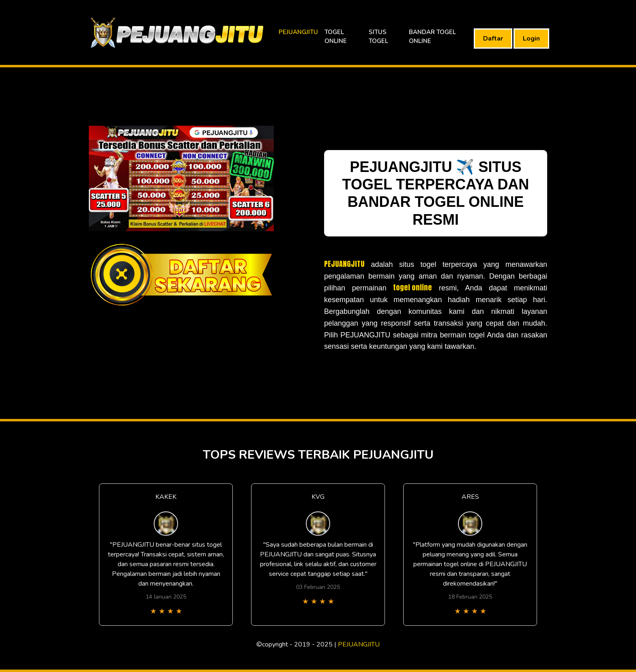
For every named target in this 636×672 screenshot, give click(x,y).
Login (531, 39)
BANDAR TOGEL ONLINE (432, 37)
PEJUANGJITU (298, 32)
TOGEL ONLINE (336, 37)
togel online (413, 287)
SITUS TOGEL (378, 37)
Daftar (493, 39)
